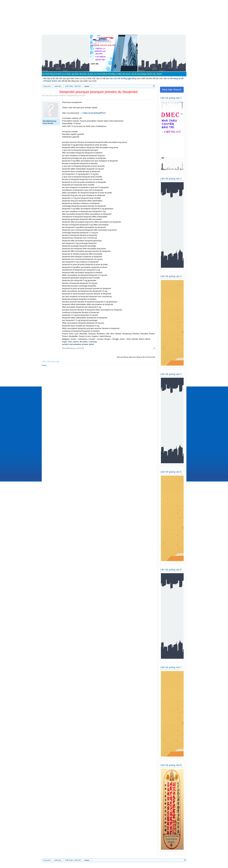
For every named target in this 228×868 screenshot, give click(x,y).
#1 (154, 348)
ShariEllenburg (72, 95)
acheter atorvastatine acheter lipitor (78, 344)
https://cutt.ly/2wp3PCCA (94, 113)
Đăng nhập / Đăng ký (172, 90)
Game (56, 95)
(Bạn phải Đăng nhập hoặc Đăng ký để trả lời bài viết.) (136, 357)
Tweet (44, 365)
